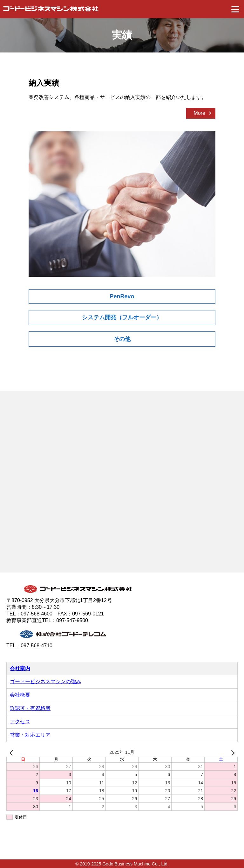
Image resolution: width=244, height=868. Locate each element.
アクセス (20, 722)
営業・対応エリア (30, 735)
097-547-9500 (72, 620)
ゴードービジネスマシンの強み (45, 681)
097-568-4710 (37, 646)
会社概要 (20, 695)
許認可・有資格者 (30, 708)
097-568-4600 (37, 614)
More (200, 113)
